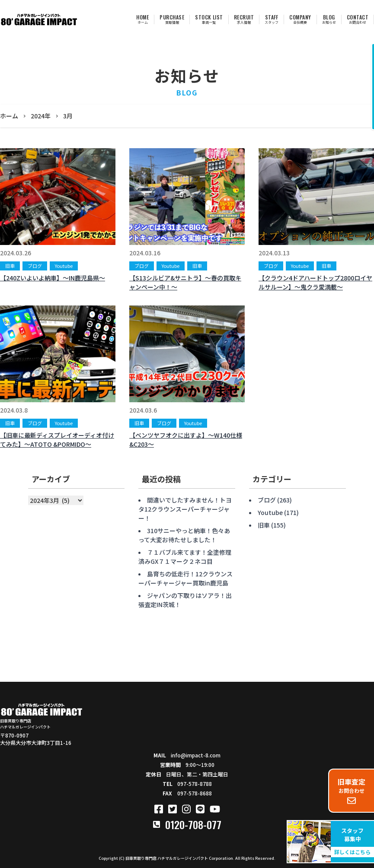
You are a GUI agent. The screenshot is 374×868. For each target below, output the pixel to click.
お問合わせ (352, 791)
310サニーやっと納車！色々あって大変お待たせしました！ (184, 535)
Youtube (64, 266)
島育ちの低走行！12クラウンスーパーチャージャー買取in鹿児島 (185, 578)
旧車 (10, 266)
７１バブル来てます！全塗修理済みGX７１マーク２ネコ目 (185, 557)
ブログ (35, 266)
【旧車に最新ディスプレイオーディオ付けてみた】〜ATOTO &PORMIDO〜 (57, 440)
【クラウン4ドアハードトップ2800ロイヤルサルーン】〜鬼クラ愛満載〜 (315, 282)
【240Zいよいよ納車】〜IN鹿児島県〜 (53, 278)
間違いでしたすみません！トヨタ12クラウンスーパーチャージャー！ (185, 509)
